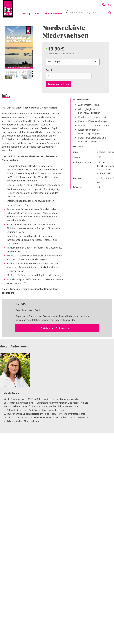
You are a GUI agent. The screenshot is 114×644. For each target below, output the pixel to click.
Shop (37, 13)
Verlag (26, 13)
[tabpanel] (19, 52)
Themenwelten (53, 13)
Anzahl (49, 70)
